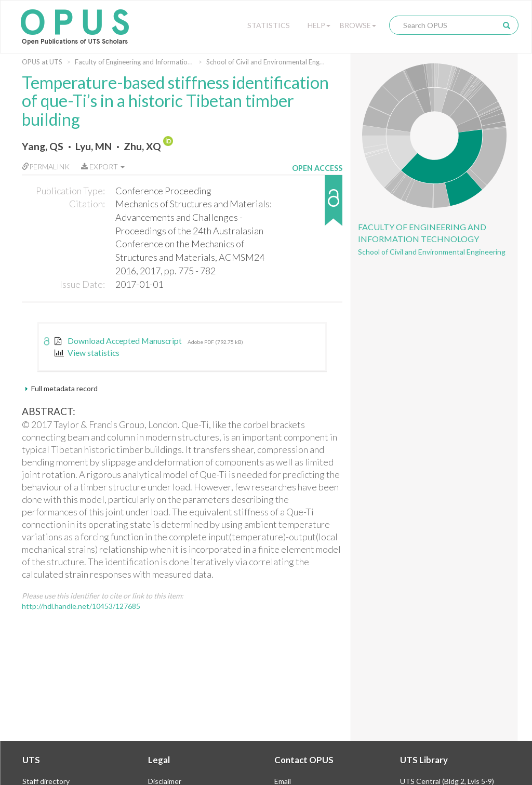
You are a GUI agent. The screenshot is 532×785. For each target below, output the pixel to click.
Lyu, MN (94, 146)
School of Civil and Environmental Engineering (275, 62)
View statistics (87, 353)
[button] (317, 205)
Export (103, 167)
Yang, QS (43, 146)
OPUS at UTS (42, 62)
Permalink (46, 167)
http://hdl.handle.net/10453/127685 (81, 606)
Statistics (269, 25)
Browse (358, 25)
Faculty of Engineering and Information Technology (151, 62)
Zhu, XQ (142, 146)
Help (319, 25)
